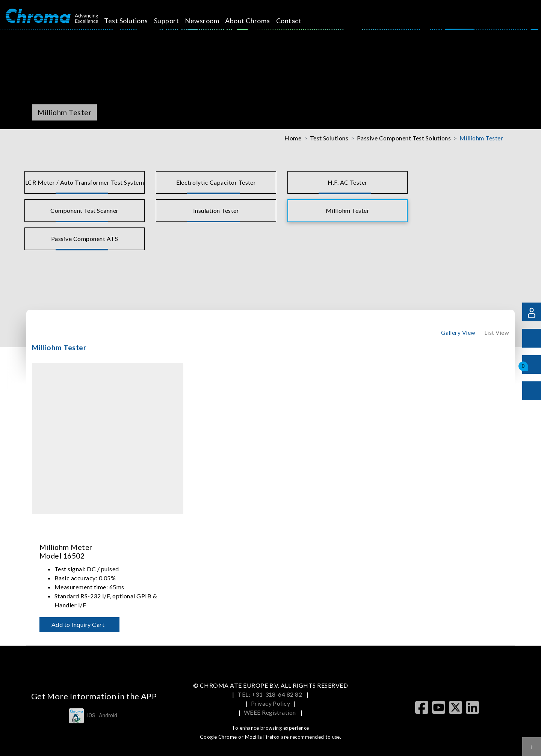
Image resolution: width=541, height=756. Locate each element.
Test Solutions (135, 21)
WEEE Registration (271, 712)
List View (497, 333)
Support (175, 21)
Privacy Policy (271, 703)
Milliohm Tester (481, 138)
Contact (297, 21)
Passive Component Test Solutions (404, 138)
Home (293, 138)
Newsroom (211, 21)
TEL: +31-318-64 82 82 (270, 694)
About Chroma (256, 21)
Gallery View (458, 333)
